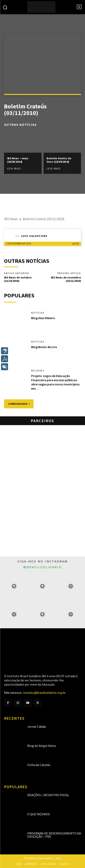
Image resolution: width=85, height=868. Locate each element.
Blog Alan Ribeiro (43, 318)
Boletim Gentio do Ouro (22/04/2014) (59, 160)
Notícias (38, 313)
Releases (38, 371)
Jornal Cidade (37, 726)
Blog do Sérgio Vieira (41, 746)
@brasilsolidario (43, 567)
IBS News (11, 219)
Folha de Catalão (39, 765)
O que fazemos (39, 814)
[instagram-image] (14, 586)
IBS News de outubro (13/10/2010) (18, 279)
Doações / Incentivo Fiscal (48, 795)
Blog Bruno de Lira (44, 347)
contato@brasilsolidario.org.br (44, 693)
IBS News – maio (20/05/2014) (18, 160)
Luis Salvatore (34, 236)
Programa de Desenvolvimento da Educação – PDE (54, 835)
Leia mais (14, 169)
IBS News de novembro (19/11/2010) (66, 279)
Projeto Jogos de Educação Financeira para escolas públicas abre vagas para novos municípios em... (55, 382)
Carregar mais (19, 404)
